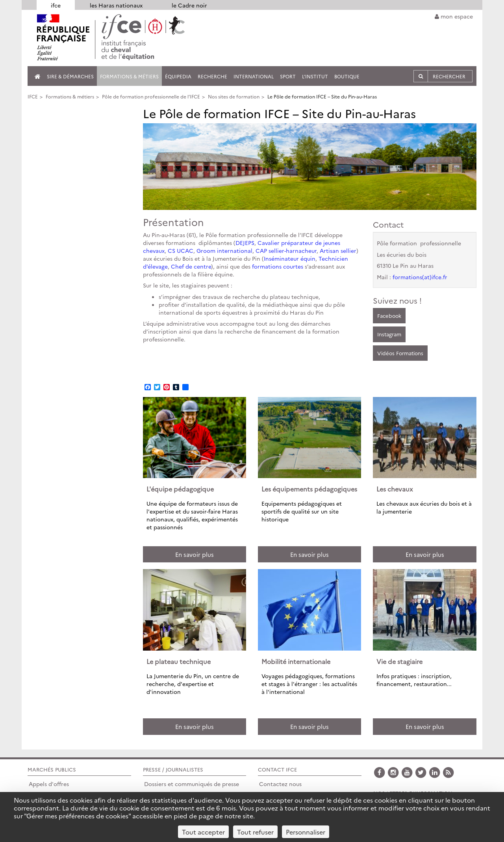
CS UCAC (181, 250)
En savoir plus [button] (195, 554)
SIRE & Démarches (70, 76)
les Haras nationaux (116, 5)
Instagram (389, 334)
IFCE (33, 96)
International (254, 76)
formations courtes (278, 266)
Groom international (224, 250)
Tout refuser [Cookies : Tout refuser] (255, 832)
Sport (288, 76)
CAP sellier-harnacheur (286, 250)
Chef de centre (191, 266)
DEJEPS (245, 243)
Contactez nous (280, 784)
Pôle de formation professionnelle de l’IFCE (151, 96)
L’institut (315, 76)
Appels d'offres (49, 784)
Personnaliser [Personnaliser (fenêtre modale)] (306, 832)
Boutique (347, 76)
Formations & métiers (129, 76)
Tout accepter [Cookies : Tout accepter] (203, 832)
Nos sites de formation (234, 96)
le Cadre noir (189, 5)
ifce (56, 5)
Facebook (389, 315)
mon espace (454, 16)
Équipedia (178, 76)
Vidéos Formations (400, 353)
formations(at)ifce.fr (420, 277)
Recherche (212, 76)
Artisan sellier (338, 250)
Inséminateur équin (290, 258)
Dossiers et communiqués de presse (192, 784)
